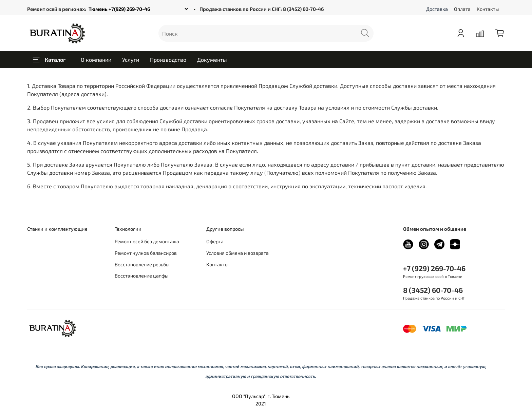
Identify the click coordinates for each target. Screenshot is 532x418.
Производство (168, 60)
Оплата (462, 9)
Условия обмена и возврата (237, 253)
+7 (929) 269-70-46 (434, 268)
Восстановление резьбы (142, 264)
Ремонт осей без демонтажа (147, 241)
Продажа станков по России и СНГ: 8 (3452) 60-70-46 (262, 9)
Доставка (437, 9)
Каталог (49, 60)
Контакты (488, 9)
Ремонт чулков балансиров (146, 253)
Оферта (215, 241)
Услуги (131, 60)
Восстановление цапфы (141, 276)
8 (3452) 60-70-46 (433, 290)
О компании (96, 60)
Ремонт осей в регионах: (57, 9)
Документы (212, 60)
